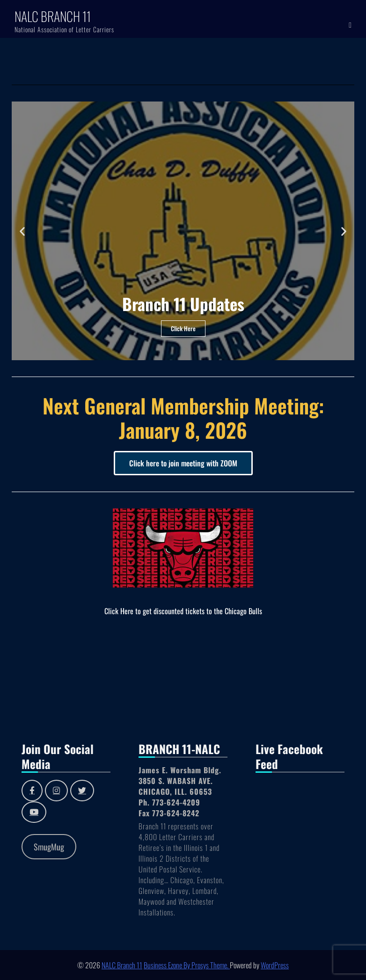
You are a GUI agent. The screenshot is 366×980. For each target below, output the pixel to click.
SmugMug (49, 847)
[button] (22, 231)
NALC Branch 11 (53, 16)
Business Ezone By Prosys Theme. (187, 965)
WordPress (275, 965)
